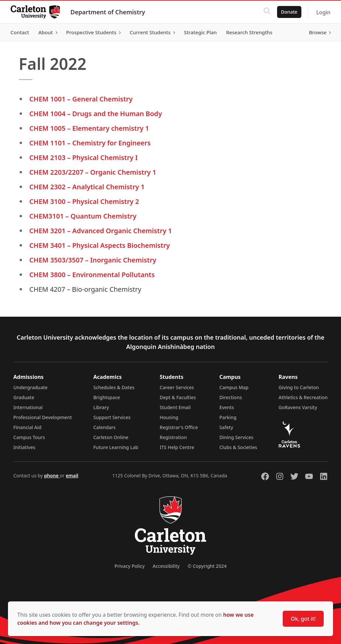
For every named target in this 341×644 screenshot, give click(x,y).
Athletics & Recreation (303, 397)
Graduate (24, 397)
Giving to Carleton (299, 387)
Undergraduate (30, 387)
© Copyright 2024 (207, 566)
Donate (289, 12)
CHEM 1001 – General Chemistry (81, 99)
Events (227, 407)
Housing (169, 417)
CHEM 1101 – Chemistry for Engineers (90, 143)
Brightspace (107, 397)
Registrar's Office (179, 427)
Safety (226, 427)
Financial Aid (27, 427)
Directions (231, 397)
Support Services (112, 417)
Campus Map (234, 387)
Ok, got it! (303, 619)
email (72, 476)
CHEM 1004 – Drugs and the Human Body (96, 114)
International (28, 407)
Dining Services (236, 437)
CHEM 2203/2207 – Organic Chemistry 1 (93, 172)
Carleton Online (111, 437)
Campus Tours (29, 437)
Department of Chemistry (108, 12)
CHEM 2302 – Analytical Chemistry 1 (87, 187)
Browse (318, 32)
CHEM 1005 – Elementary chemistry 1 (89, 128)
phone (52, 476)
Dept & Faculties (178, 397)
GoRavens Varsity (298, 407)
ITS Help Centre (177, 447)
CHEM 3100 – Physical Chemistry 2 (84, 201)
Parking (228, 417)
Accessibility (166, 566)
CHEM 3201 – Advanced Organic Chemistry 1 (101, 231)
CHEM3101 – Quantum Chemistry (83, 216)
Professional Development (43, 417)
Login (323, 12)
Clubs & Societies (238, 447)
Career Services (177, 387)
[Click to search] (267, 12)
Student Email (175, 407)
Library (101, 407)
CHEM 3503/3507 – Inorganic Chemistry (93, 260)
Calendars (104, 427)
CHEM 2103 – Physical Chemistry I (83, 158)
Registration (173, 437)
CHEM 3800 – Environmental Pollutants (92, 275)
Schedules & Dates (114, 387)
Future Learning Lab (116, 447)
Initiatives (24, 447)
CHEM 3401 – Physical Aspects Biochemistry (100, 245)
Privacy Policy (130, 566)
